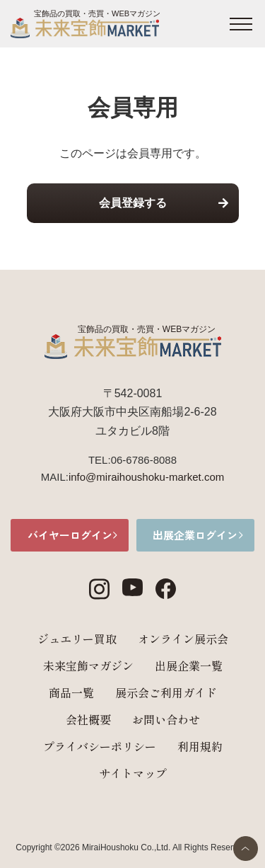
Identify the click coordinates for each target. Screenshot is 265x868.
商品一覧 (71, 692)
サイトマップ (133, 773)
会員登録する (133, 203)
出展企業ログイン (195, 535)
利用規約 (200, 746)
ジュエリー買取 (77, 639)
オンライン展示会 (183, 639)
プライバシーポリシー (100, 746)
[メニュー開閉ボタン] (241, 24)
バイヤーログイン (70, 535)
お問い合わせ (166, 719)
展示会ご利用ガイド (166, 692)
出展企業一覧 (189, 666)
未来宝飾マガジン (88, 666)
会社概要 (88, 719)
